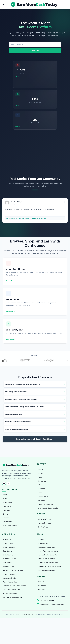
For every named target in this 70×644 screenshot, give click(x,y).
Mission (40, 473)
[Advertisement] (35, 153)
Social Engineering (10, 526)
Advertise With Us (44, 519)
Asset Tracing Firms (10, 582)
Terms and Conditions (46, 504)
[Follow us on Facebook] (4, 484)
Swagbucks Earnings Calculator (49, 567)
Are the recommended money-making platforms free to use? (25, 407)
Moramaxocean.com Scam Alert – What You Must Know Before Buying (27, 218)
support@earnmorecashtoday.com (53, 604)
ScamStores (7, 502)
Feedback (41, 589)
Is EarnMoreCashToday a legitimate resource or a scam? (23, 384)
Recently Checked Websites (13, 570)
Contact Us (42, 481)
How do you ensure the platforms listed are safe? (21, 399)
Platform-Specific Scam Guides (14, 586)
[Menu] (3, 5)
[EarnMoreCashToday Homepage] (16, 465)
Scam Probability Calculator (48, 563)
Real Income (7, 563)
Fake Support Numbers (11, 590)
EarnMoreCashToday (28, 614)
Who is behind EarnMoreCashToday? (17, 429)
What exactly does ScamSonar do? (16, 392)
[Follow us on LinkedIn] (9, 484)
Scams (5, 499)
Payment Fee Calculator (46, 559)
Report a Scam (8, 567)
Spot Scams (7, 551)
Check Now (35, 51)
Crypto (5, 514)
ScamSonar (7, 539)
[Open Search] (67, 5)
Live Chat (41, 581)
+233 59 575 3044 (47, 600)
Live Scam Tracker (10, 578)
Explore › (18, 126)
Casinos (6, 518)
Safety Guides (8, 522)
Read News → (11, 339)
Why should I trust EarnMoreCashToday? (18, 422)
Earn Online (7, 506)
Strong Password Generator (48, 551)
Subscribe (41, 489)
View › (17, 76)
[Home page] (35, 5)
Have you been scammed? (35, 439)
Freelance (7, 510)
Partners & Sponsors (45, 523)
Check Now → (11, 281)
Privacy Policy (43, 496)
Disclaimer (41, 500)
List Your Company (44, 527)
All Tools (41, 539)
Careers (40, 493)
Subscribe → (10, 311)
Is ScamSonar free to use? (13, 414)
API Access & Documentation (48, 508)
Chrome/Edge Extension (46, 570)
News (5, 495)
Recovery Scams (9, 547)
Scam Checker (43, 543)
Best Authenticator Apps (46, 547)
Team (40, 477)
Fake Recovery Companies (13, 597)
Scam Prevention (9, 574)
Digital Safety (8, 555)
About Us (41, 469)
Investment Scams (10, 559)
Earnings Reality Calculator (47, 555)
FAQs (39, 485)
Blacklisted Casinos (10, 594)
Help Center (42, 585)
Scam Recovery (9, 543)
